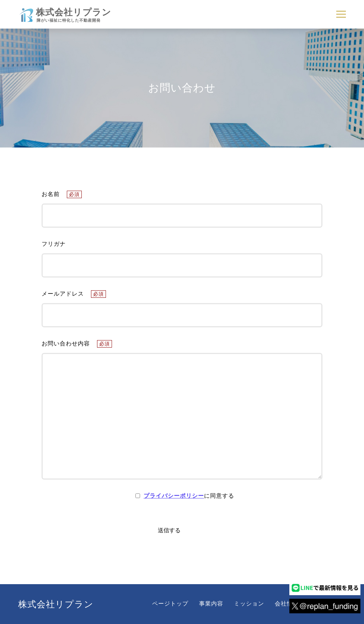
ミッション (249, 604)
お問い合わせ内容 (77, 343)
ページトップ (170, 604)
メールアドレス (74, 294)
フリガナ (54, 244)
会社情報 (287, 604)
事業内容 (211, 604)
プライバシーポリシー (174, 496)
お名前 (62, 194)
